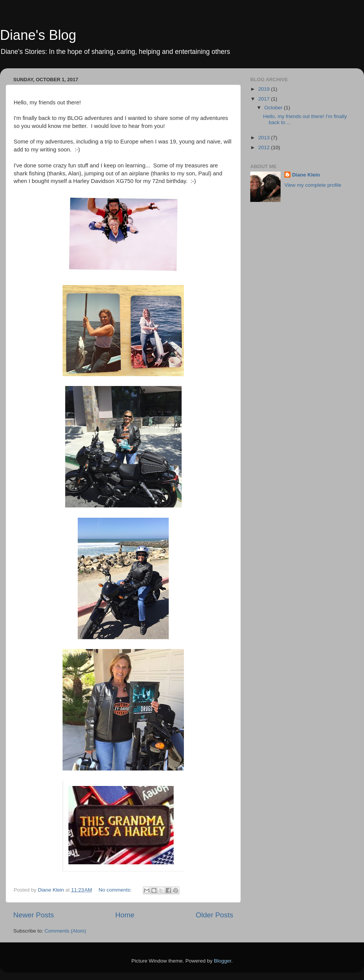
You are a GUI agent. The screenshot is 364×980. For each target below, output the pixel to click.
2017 (265, 99)
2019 (265, 89)
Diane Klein (306, 175)
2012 (265, 147)
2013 (265, 138)
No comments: (116, 890)
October (274, 108)
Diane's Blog (38, 35)
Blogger (223, 961)
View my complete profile (313, 185)
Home (125, 915)
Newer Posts (34, 915)
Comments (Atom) (66, 931)
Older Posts (214, 915)
